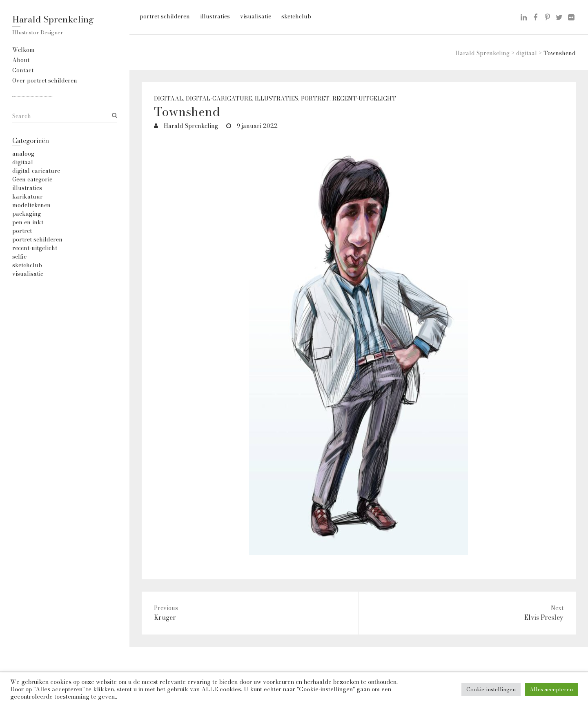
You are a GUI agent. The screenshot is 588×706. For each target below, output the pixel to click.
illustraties (215, 16)
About (21, 60)
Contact (23, 70)
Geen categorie (32, 179)
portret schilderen (165, 16)
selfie (19, 257)
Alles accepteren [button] (551, 689)
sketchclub (296, 16)
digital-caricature (219, 99)
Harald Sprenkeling (53, 19)
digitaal (168, 99)
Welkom (23, 50)
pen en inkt (28, 222)
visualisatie (256, 16)
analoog (23, 154)
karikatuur (28, 197)
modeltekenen (31, 205)
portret (315, 99)
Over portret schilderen (45, 80)
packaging (27, 214)
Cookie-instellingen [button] (491, 689)
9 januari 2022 (256, 126)
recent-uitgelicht (364, 99)
